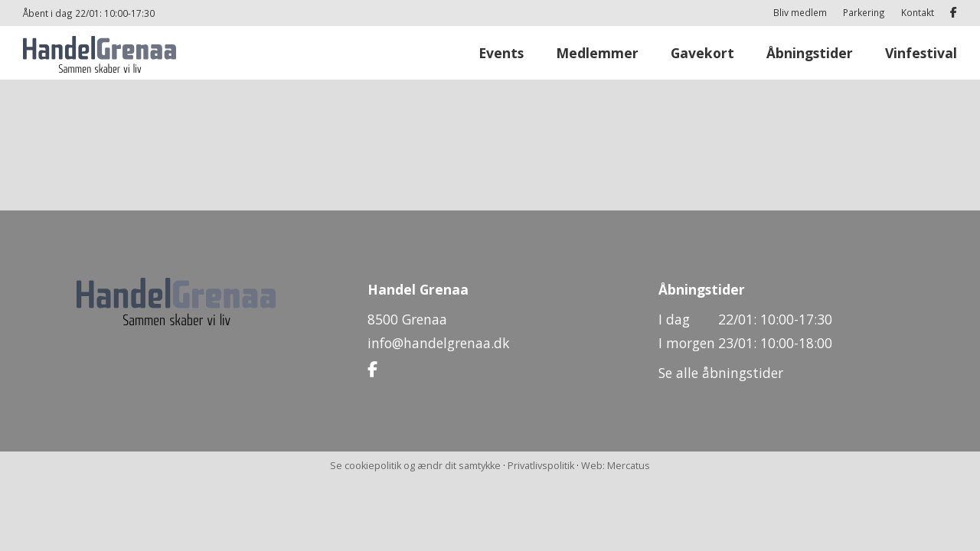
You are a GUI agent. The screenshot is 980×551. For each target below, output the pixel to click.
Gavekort (702, 53)
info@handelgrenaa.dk (438, 343)
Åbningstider (810, 53)
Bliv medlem (800, 12)
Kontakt (918, 12)
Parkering (864, 12)
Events (501, 53)
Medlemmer (597, 53)
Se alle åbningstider (721, 373)
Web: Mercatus (616, 466)
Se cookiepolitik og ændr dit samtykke (415, 466)
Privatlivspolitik (541, 466)
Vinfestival (921, 53)
